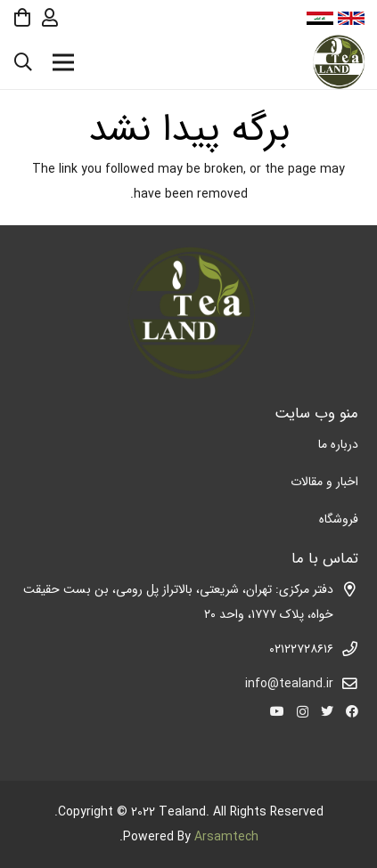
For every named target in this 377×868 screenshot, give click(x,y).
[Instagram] (303, 712)
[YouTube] (277, 711)
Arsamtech (226, 837)
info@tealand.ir (289, 684)
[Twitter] (327, 711)
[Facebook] (352, 711)
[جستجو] (23, 62)
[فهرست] (63, 62)
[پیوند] (338, 63)
